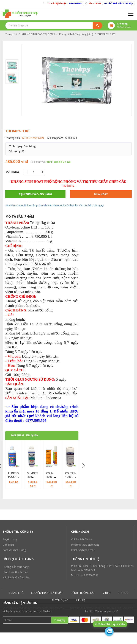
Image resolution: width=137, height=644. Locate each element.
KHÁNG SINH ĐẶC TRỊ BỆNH (38, 34)
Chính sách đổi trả (82, 585)
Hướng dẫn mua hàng (16, 613)
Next (83, 466)
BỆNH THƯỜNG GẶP (83, 639)
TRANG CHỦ (16, 639)
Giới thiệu (8, 590)
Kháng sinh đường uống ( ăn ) (76, 34)
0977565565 (91, 621)
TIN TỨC (123, 639)
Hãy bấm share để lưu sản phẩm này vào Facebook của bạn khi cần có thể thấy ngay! (54, 205)
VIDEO (107, 639)
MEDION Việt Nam (33, 138)
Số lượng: (12, 172)
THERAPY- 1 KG (106, 34)
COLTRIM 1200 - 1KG (71, 477)
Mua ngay (101, 194)
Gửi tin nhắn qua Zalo (110, 624)
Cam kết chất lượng (14, 596)
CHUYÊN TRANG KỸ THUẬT (47, 639)
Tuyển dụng (10, 585)
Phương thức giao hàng (85, 590)
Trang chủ (11, 34)
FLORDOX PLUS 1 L (14, 475)
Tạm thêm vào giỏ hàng (35, 194)
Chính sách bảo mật (83, 596)
